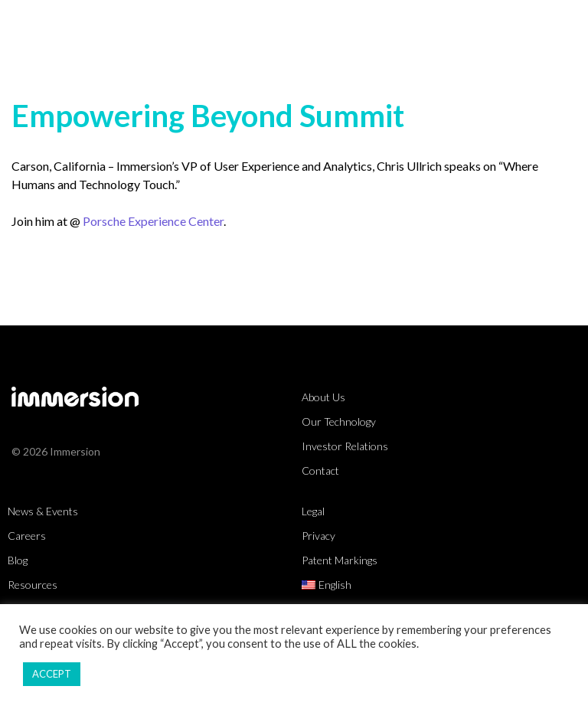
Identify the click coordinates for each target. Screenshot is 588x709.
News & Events (43, 511)
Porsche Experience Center (153, 221)
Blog (18, 560)
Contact (320, 470)
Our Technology (339, 421)
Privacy (318, 536)
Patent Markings (340, 560)
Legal (313, 511)
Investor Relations (345, 446)
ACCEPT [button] (52, 674)
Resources (33, 585)
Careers (27, 536)
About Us (323, 397)
